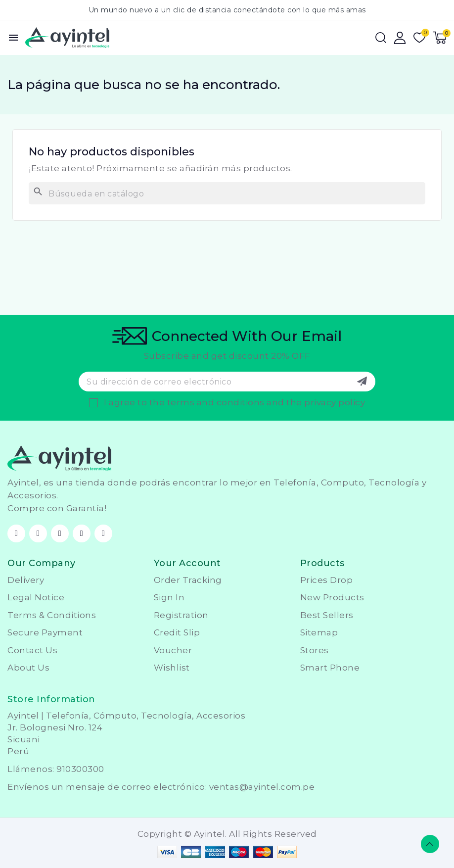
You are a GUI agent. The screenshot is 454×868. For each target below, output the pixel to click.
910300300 (80, 769)
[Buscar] (227, 193)
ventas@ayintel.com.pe (262, 787)
